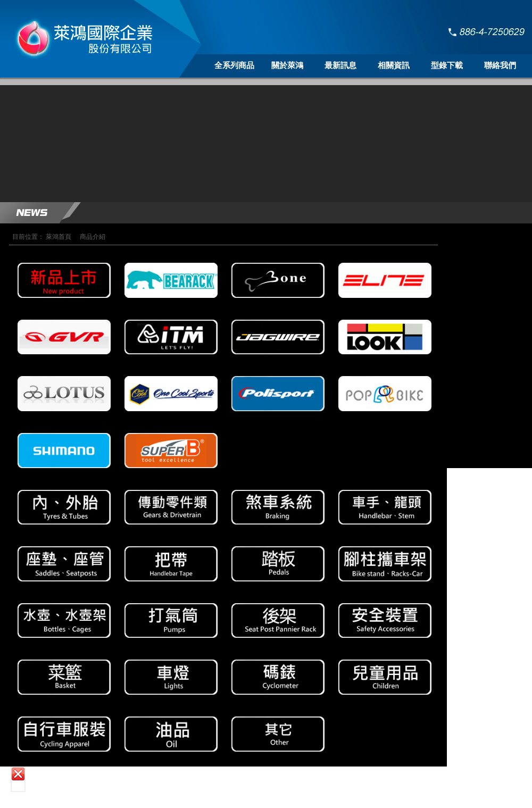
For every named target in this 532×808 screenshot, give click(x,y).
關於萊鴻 (287, 65)
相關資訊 (394, 65)
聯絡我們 (500, 65)
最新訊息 (340, 65)
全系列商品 (234, 65)
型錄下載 (447, 65)
